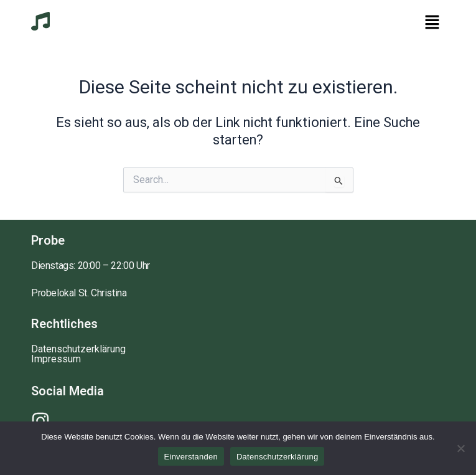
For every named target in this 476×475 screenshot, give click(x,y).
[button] (432, 23)
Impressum (56, 359)
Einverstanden (191, 457)
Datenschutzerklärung (78, 349)
